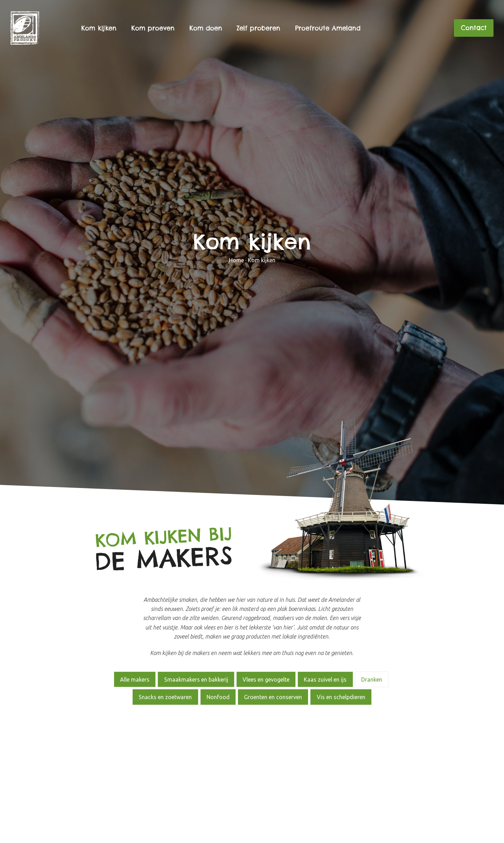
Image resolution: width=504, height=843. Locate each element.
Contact (474, 28)
